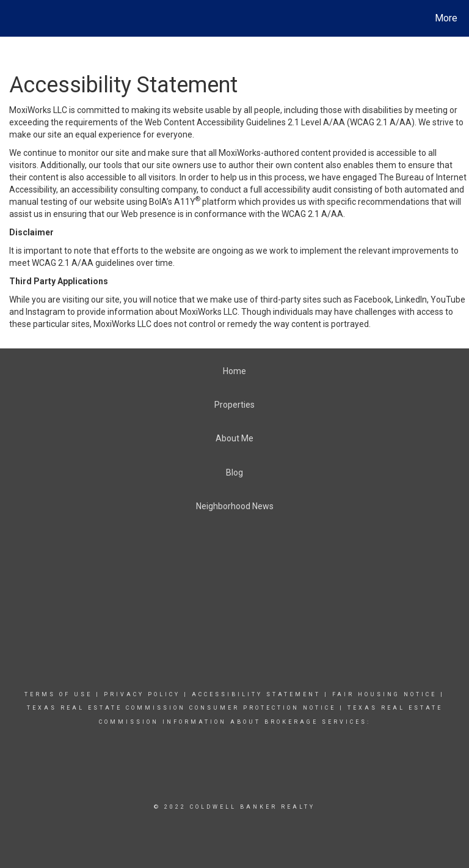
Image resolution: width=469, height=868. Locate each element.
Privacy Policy (142, 694)
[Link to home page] (12, 18)
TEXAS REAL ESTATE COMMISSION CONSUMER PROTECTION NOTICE (183, 708)
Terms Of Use (58, 694)
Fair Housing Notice (384, 694)
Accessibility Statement (256, 694)
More (446, 18)
